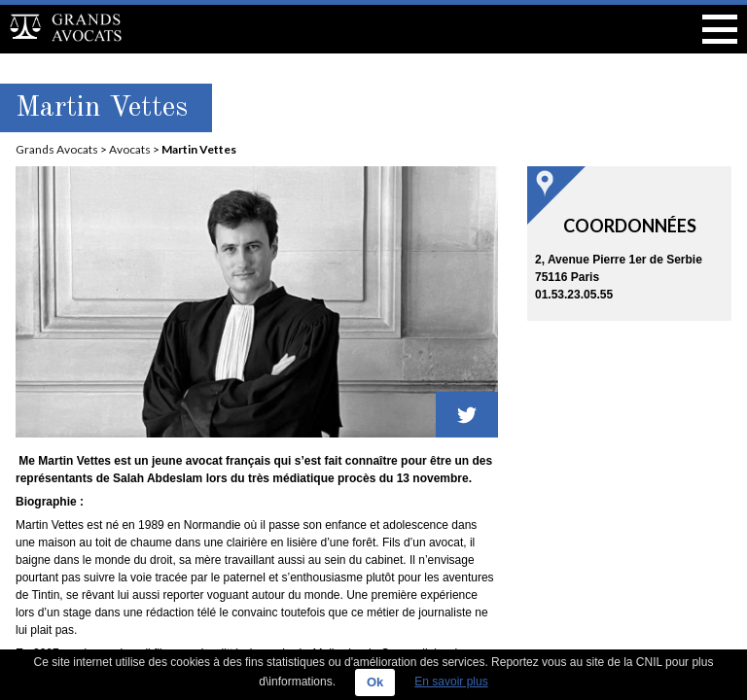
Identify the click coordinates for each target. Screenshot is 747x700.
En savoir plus (451, 682)
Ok (375, 682)
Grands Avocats (57, 149)
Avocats (130, 149)
